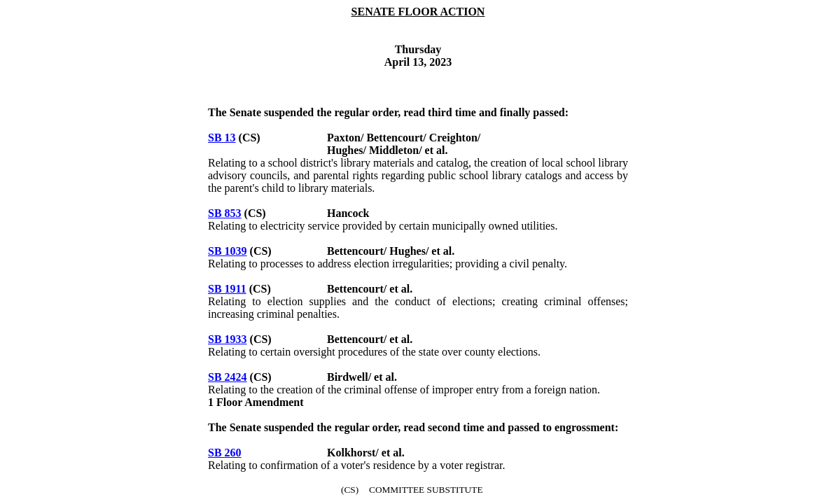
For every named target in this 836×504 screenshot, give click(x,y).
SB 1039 (228, 251)
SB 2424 (228, 377)
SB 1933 (228, 339)
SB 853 (225, 213)
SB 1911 (227, 289)
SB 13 (222, 138)
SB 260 (225, 453)
